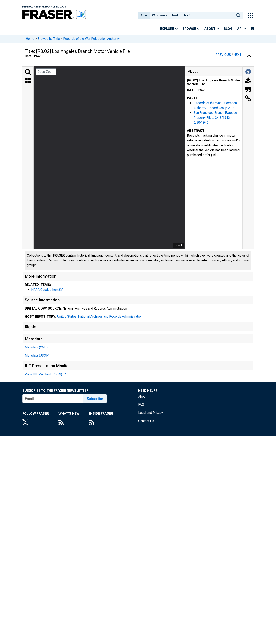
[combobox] (192, 15)
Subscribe (95, 399)
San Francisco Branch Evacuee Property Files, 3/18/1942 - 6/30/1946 (215, 118)
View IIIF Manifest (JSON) (43, 374)
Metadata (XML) (36, 347)
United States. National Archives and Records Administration (100, 317)
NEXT (238, 55)
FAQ (141, 405)
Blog (228, 29)
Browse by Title (49, 39)
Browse (189, 29)
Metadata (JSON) (37, 355)
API (240, 29)
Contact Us (146, 421)
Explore (167, 29)
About (210, 29)
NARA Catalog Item (45, 290)
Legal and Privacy (150, 413)
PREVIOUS (224, 55)
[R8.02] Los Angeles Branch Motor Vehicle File (214, 82)
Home (30, 39)
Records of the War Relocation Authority (91, 39)
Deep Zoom (46, 72)
